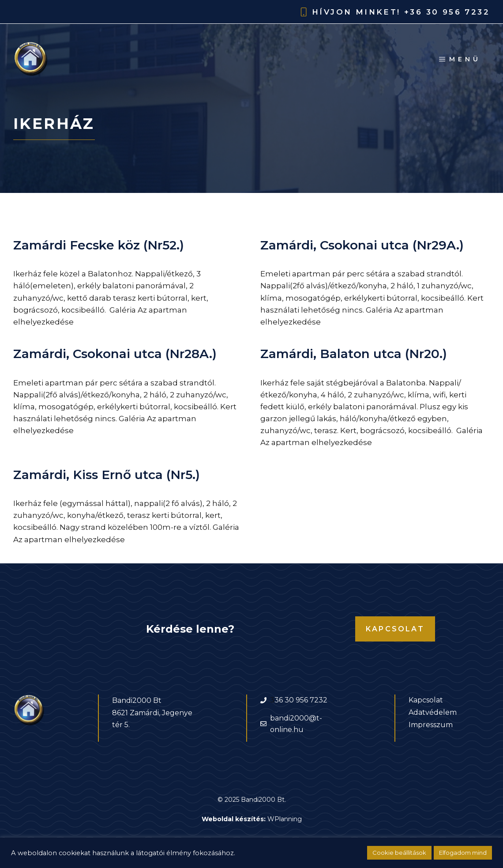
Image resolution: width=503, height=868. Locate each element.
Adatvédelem (433, 712)
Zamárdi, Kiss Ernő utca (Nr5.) (107, 475)
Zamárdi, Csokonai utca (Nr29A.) (362, 245)
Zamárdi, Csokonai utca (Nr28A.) (115, 354)
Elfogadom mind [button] (463, 853)
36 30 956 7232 (301, 700)
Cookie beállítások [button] (399, 853)
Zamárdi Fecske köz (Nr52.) (99, 245)
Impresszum (431, 725)
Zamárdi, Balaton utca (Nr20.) (354, 354)
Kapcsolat (395, 629)
